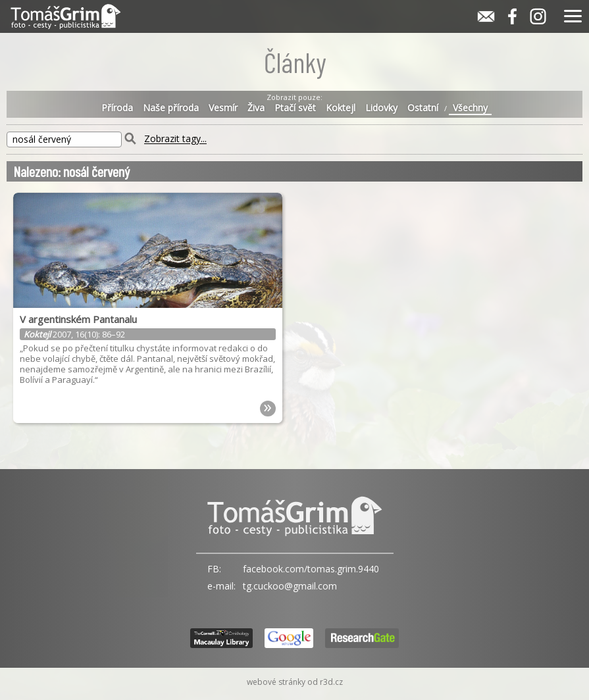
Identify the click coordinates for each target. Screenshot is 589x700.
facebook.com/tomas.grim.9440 (311, 569)
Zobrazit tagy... (175, 139)
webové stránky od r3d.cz (295, 682)
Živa (256, 108)
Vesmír (223, 108)
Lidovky (381, 108)
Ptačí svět (295, 108)
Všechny (470, 108)
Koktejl (341, 108)
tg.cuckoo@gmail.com (290, 586)
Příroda (117, 108)
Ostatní (423, 108)
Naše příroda (171, 108)
